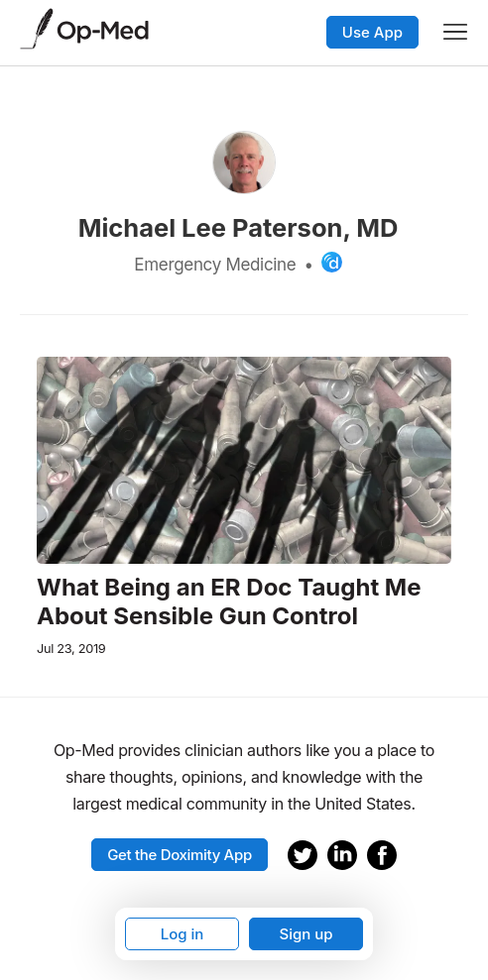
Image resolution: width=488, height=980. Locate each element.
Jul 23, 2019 (71, 649)
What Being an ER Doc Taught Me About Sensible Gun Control (229, 602)
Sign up (305, 934)
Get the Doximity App (180, 855)
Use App (372, 32)
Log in (183, 934)
